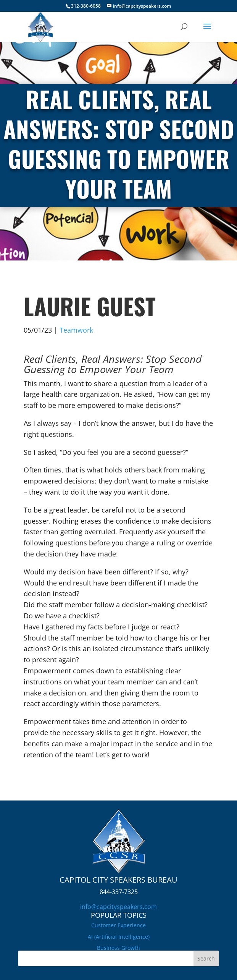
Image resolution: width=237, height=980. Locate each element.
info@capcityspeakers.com (118, 907)
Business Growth (118, 948)
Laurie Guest (90, 306)
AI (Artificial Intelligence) (119, 937)
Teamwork (76, 330)
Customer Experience (118, 925)
